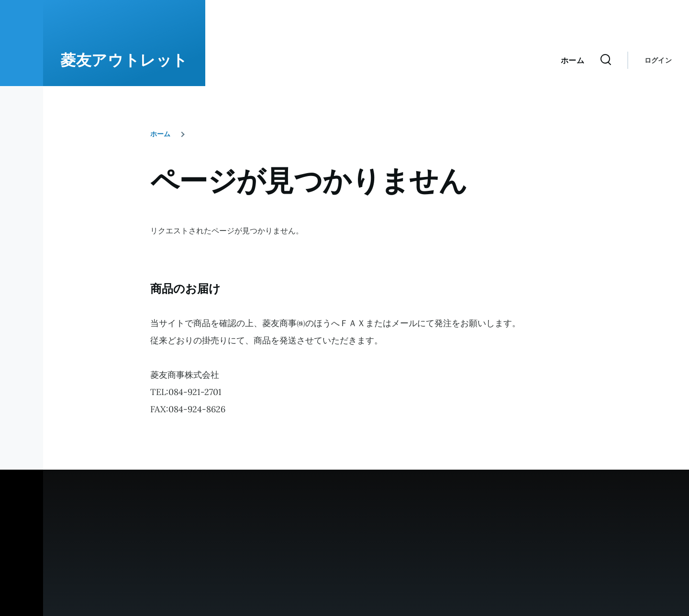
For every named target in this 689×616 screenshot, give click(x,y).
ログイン (658, 60)
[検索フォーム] (606, 60)
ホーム (160, 134)
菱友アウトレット (124, 60)
